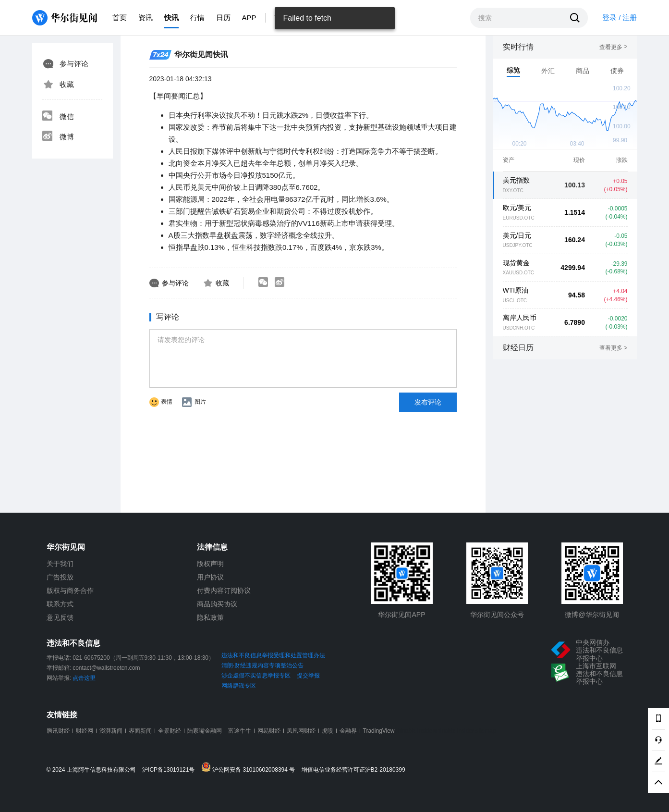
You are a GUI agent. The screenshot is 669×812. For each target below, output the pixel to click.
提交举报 (308, 676)
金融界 (348, 731)
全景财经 (170, 731)
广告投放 (60, 577)
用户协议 (210, 577)
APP (249, 18)
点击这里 (84, 678)
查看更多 (613, 47)
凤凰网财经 (301, 731)
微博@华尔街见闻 (592, 615)
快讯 (171, 18)
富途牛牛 (240, 731)
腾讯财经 (58, 731)
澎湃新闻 (111, 731)
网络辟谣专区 (239, 686)
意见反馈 (60, 617)
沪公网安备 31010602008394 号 (250, 768)
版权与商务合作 (70, 591)
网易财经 (269, 731)
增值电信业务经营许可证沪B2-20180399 (353, 770)
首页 (120, 18)
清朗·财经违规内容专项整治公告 (262, 665)
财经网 (85, 731)
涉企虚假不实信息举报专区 (256, 676)
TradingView (379, 731)
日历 (223, 18)
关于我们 (60, 564)
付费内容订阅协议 (224, 591)
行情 (197, 18)
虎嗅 (328, 731)
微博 (58, 137)
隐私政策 (210, 617)
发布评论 (428, 402)
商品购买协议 (217, 604)
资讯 (146, 18)
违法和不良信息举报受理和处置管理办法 (273, 655)
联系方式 (60, 604)
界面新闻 (140, 731)
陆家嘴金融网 (205, 731)
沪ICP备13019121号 (171, 770)
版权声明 (210, 564)
